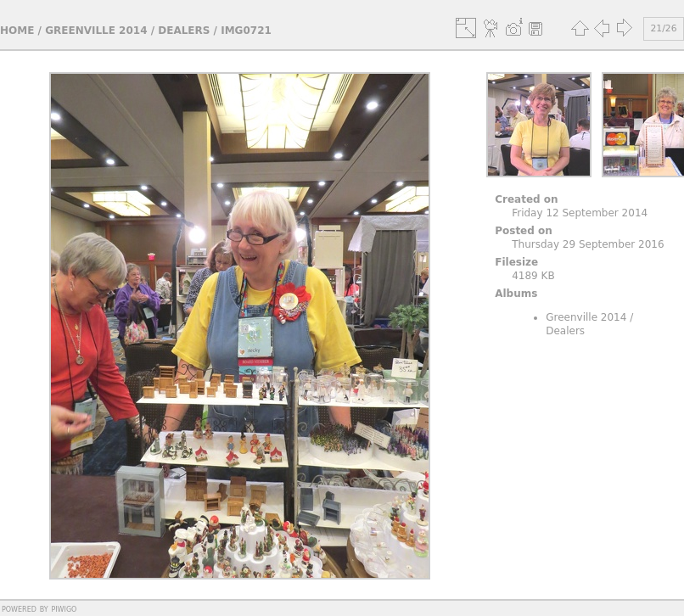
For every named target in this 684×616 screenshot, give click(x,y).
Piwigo (64, 608)
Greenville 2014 (96, 31)
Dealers (184, 31)
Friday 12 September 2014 (580, 213)
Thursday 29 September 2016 (588, 244)
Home (17, 31)
